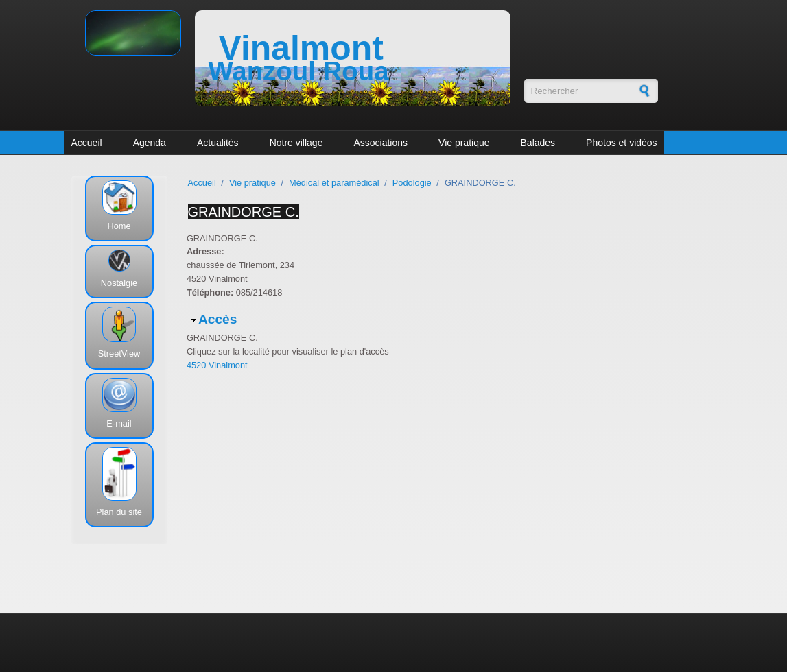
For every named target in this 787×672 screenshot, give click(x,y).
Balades (538, 143)
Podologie (412, 183)
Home (119, 226)
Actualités (218, 143)
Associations (380, 143)
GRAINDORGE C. (244, 212)
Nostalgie (119, 283)
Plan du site (119, 512)
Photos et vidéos (622, 143)
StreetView (119, 353)
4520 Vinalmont (217, 365)
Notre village (296, 143)
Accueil (87, 143)
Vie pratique (464, 143)
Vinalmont (301, 48)
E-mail (119, 423)
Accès (218, 319)
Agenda (150, 143)
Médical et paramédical (334, 183)
